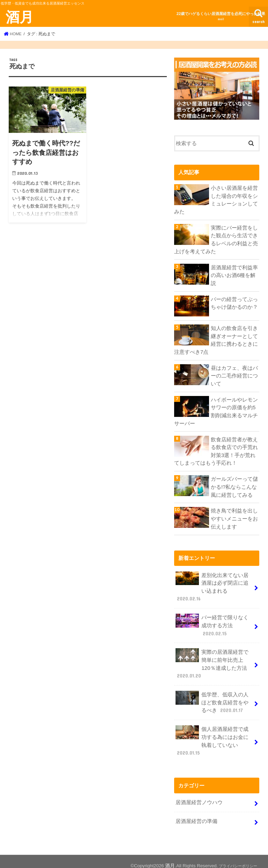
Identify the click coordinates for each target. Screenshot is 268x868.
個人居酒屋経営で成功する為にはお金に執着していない (212, 733)
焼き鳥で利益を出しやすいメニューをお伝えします (234, 515)
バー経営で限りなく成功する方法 (212, 620)
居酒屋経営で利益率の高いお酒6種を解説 (234, 274)
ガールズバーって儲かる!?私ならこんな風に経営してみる (234, 483)
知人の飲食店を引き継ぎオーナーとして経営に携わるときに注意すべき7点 (216, 338)
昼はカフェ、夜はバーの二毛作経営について (234, 374)
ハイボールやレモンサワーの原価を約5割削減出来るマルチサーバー (216, 409)
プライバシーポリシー (238, 857)
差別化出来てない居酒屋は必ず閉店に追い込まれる (212, 582)
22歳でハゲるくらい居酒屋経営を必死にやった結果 (221, 17)
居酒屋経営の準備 (196, 813)
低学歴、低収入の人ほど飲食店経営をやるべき (212, 695)
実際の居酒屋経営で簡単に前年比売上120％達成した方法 (212, 658)
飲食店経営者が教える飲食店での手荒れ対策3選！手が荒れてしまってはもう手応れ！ (216, 448)
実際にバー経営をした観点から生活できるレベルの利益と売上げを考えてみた (216, 239)
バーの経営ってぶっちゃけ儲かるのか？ (234, 301)
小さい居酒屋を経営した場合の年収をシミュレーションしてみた (216, 200)
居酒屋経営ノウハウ (199, 794)
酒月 (20, 17)
